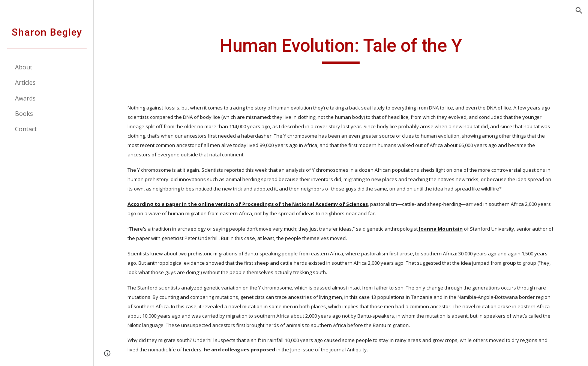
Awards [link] (25, 98)
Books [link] (24, 114)
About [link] (24, 67)
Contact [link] (26, 129)
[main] (341, 49)
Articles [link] (25, 82)
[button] (579, 10)
